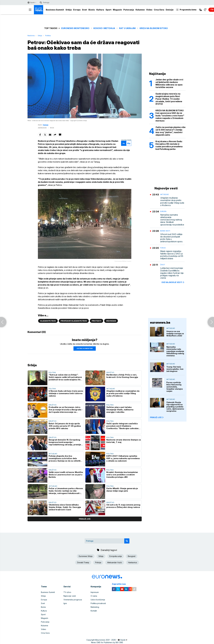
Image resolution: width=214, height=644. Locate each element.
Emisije (170, 10)
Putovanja (129, 10)
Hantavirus (133, 562)
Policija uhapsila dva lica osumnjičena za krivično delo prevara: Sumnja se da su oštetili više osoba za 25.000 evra (65, 458)
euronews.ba (160, 323)
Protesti (97, 321)
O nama (94, 596)
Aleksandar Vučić (115, 562)
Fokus (163, 248)
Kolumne (140, 10)
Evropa (77, 10)
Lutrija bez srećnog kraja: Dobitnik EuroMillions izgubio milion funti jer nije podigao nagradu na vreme (172, 273)
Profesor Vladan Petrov (74, 321)
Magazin (117, 10)
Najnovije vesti (70, 596)
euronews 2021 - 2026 (106, 640)
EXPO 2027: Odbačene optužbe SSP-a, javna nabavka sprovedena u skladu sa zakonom (123, 458)
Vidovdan (111, 321)
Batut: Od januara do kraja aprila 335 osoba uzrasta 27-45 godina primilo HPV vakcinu (65, 426)
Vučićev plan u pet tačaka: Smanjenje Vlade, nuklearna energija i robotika (120, 410)
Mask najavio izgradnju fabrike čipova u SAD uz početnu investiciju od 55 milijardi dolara (172, 255)
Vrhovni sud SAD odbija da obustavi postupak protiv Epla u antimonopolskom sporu (171, 238)
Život (163, 265)
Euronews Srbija (86, 556)
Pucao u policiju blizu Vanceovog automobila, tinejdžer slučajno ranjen (175, 387)
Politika (48, 36)
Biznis (92, 10)
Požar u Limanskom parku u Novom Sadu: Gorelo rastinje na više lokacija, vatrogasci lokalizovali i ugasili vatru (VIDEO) (66, 491)
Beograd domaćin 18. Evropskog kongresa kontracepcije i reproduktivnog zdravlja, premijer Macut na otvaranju (65, 442)
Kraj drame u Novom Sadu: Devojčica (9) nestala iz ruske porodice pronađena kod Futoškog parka (169, 145)
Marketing (95, 607)
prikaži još (85, 519)
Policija (98, 562)
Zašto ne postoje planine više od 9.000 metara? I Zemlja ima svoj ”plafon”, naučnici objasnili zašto (170, 131)
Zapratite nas (120, 584)
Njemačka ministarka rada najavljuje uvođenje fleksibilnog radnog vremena (175, 351)
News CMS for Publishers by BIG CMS (107, 642)
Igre (65, 603)
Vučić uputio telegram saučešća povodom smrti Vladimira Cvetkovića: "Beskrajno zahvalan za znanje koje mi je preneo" (122, 426)
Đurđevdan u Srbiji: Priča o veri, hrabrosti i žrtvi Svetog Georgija (122, 376)
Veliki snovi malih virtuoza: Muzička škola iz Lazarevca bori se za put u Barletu (66, 475)
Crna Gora (159, 10)
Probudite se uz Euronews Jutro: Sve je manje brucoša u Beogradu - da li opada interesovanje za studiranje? (66, 410)
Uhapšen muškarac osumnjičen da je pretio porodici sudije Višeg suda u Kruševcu (123, 393)
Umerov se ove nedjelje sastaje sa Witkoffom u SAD (175, 333)
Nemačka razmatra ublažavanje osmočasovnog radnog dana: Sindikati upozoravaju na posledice (172, 220)
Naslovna (31, 36)
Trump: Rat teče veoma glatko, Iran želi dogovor (175, 369)
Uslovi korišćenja (98, 600)
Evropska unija (116, 556)
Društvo (110, 372)
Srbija (69, 10)
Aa (124, 143)
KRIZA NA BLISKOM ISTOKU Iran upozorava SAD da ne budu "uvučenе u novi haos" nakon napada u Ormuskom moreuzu (170, 116)
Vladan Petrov (48, 321)
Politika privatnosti (98, 603)
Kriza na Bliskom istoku (154, 28)
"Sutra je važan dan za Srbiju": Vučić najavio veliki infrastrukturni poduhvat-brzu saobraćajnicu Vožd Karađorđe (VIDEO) (66, 377)
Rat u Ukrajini (127, 28)
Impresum (95, 592)
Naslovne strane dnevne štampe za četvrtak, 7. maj (124, 441)
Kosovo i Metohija (104, 28)
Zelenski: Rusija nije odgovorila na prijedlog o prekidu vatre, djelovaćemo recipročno (175, 407)
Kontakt (94, 611)
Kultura (100, 10)
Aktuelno (111, 389)
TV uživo (67, 592)
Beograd (132, 556)
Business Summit (55, 10)
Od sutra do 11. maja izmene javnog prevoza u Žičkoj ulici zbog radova (123, 506)
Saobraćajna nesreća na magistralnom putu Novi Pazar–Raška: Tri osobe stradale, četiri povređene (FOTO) (169, 99)
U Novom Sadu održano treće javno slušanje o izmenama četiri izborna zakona (66, 393)
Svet (84, 10)
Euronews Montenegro (75, 28)
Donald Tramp (83, 562)
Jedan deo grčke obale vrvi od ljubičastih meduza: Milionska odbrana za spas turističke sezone (169, 83)
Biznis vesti (165, 231)
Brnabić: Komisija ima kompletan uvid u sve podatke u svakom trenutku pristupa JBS (122, 475)
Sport (108, 10)
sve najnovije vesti (173, 282)
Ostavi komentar (85, 348)
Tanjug (45, 125)
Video (149, 10)
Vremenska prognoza (73, 600)
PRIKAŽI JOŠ (157, 417)
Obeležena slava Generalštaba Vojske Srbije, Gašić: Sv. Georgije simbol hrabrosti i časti (65, 507)
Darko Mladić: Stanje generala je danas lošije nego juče (122, 490)
